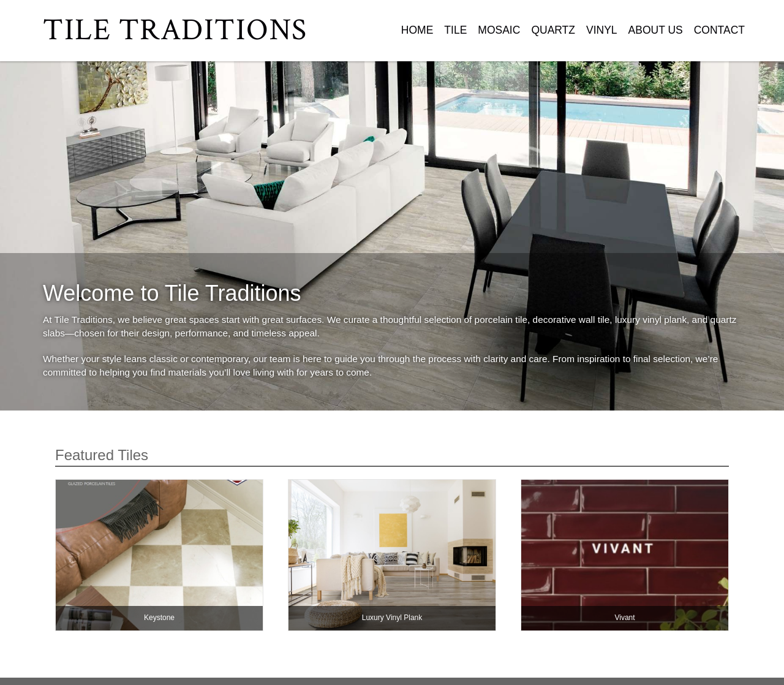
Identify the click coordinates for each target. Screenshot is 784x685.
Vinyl (602, 30)
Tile (455, 30)
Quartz (553, 30)
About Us (656, 30)
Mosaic (499, 30)
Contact (719, 30)
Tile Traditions (175, 30)
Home (417, 30)
